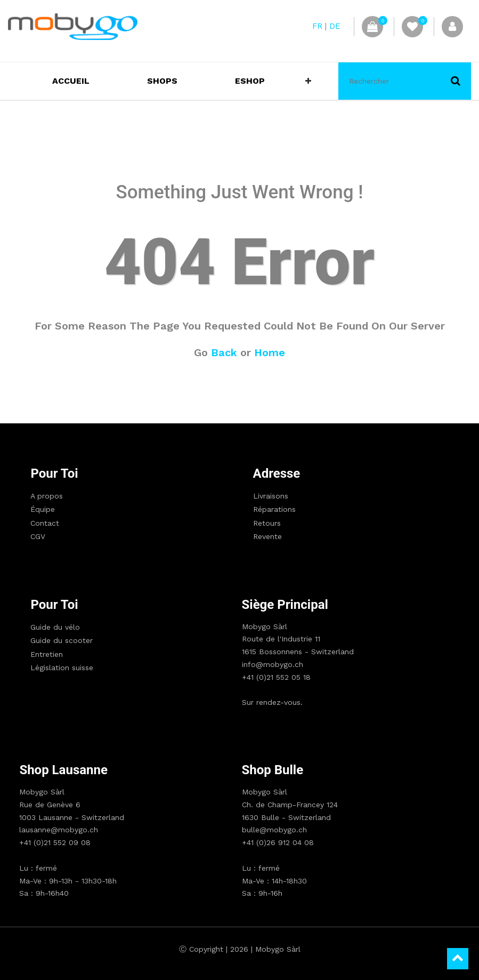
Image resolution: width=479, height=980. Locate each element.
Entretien (47, 654)
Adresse (277, 473)
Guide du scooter (62, 640)
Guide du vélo (55, 627)
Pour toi (54, 473)
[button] (308, 81)
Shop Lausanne (63, 770)
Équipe (43, 509)
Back (224, 352)
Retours (267, 523)
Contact (45, 523)
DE (335, 26)
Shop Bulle (273, 770)
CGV (38, 536)
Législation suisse (62, 668)
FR (317, 26)
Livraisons (271, 496)
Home (270, 352)
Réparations (274, 509)
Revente (267, 536)
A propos (47, 496)
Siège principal (285, 605)
